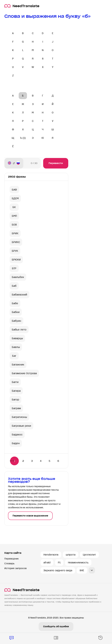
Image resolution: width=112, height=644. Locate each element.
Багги (15, 382)
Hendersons (51, 555)
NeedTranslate (22, 6)
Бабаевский (19, 295)
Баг (14, 356)
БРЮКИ (16, 260)
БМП (14, 216)
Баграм (16, 408)
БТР (14, 268)
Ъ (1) (23, 138)
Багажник (18, 365)
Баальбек (18, 277)
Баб (14, 286)
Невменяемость (78, 563)
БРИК (15, 233)
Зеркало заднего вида (58, 570)
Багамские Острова (24, 373)
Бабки (16, 312)
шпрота (71, 555)
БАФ (14, 190)
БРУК (15, 251)
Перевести (56, 163)
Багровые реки (21, 426)
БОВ (14, 225)
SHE (82, 570)
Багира (16, 391)
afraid (47, 563)
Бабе (15, 303)
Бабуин (16, 321)
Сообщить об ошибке (56, 627)
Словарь (9, 563)
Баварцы (17, 338)
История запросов (15, 568)
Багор (15, 400)
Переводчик (12, 559)
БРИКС (16, 242)
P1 (59, 563)
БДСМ (15, 198)
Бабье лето (19, 330)
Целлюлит (89, 555)
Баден (16, 443)
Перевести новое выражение (30, 516)
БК (14, 207)
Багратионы (19, 417)
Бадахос (17, 435)
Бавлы (16, 347)
